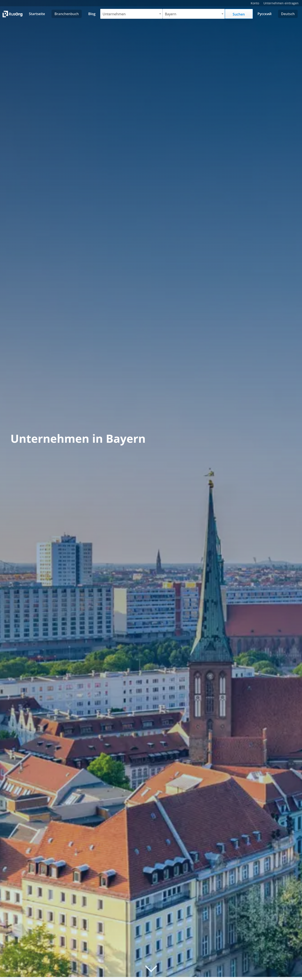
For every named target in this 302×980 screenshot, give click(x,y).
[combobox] (131, 14)
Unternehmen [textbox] (114, 14)
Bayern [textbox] (171, 14)
